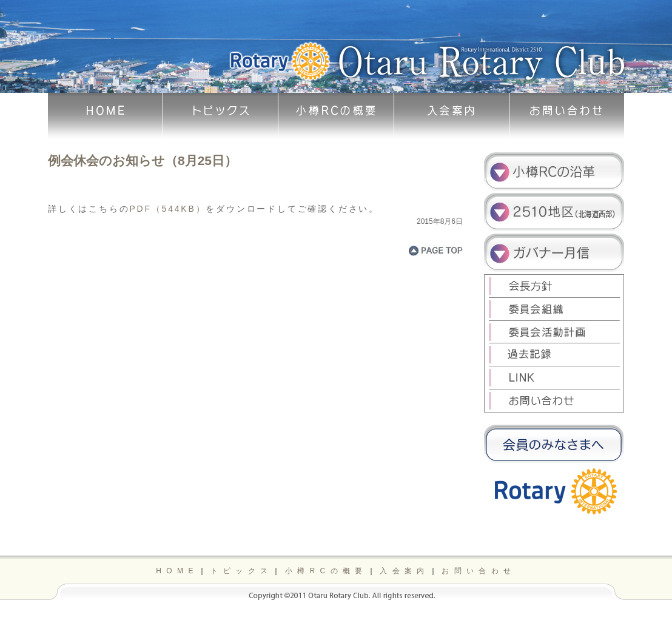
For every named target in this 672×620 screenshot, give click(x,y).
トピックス (241, 571)
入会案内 (405, 571)
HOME (177, 571)
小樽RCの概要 (326, 571)
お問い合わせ (479, 571)
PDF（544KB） (167, 209)
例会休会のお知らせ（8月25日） (143, 160)
